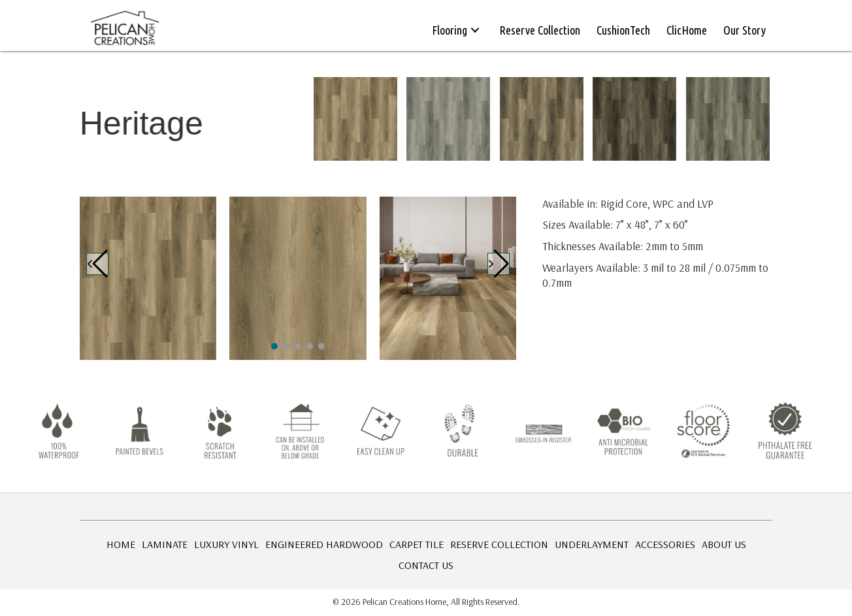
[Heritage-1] (148, 278)
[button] (475, 30)
